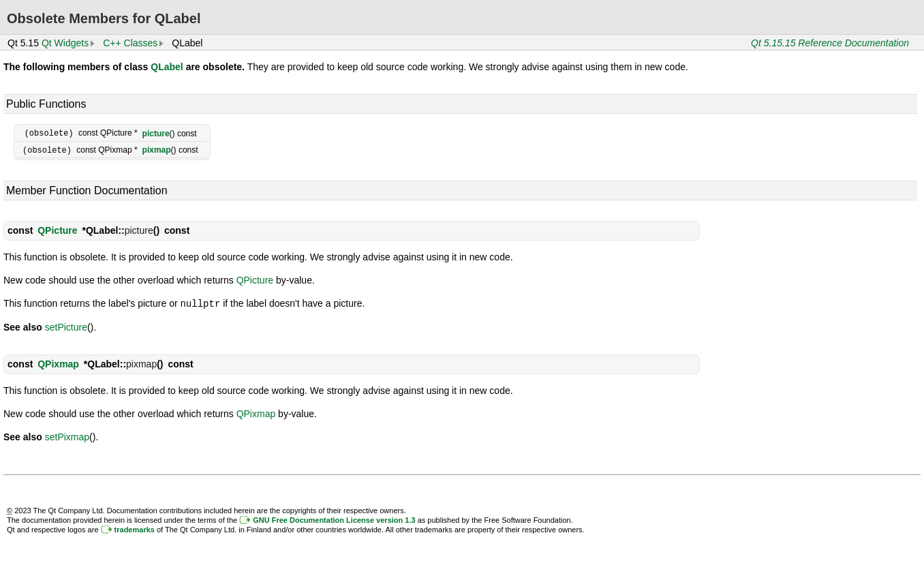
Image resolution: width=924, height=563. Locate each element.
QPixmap (58, 362)
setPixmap (67, 435)
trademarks (135, 528)
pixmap (157, 149)
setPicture (66, 325)
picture (156, 133)
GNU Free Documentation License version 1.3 (334, 518)
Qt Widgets (65, 43)
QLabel (167, 67)
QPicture (57, 229)
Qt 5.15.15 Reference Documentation (830, 43)
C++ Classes (130, 43)
